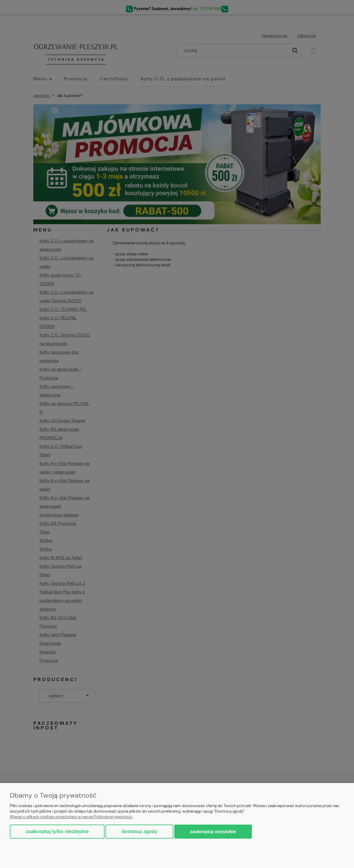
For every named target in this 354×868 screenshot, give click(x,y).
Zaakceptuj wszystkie (213, 831)
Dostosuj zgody (139, 831)
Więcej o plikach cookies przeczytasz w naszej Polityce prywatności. (71, 817)
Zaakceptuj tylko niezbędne (57, 831)
